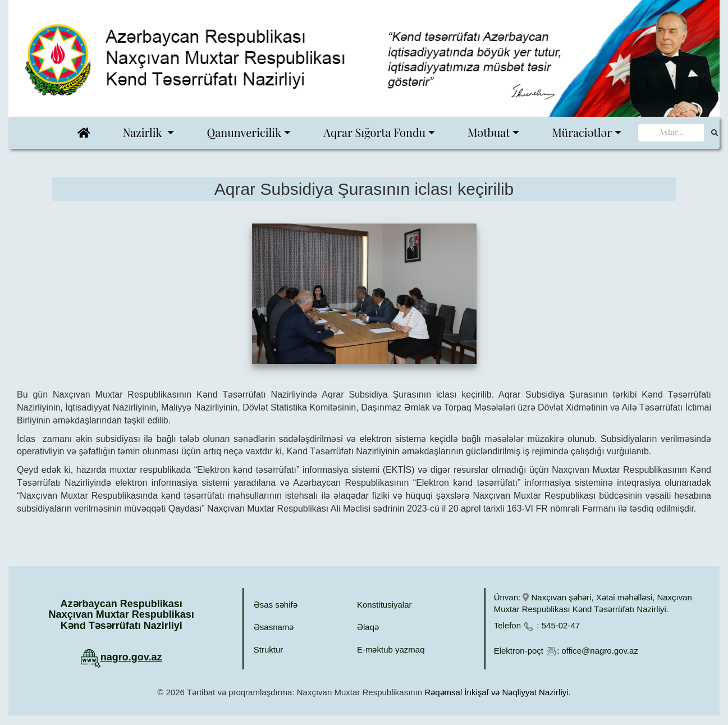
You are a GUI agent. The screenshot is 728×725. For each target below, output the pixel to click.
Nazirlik (144, 132)
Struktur (269, 649)
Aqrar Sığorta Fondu (374, 132)
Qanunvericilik (244, 132)
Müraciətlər (582, 132)
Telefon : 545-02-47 (537, 625)
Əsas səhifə (276, 605)
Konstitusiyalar (384, 605)
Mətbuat (489, 132)
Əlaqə (368, 627)
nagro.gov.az (131, 657)
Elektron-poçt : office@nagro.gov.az (566, 651)
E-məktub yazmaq (391, 649)
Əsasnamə (274, 627)
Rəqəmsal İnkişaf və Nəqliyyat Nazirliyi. (497, 692)
